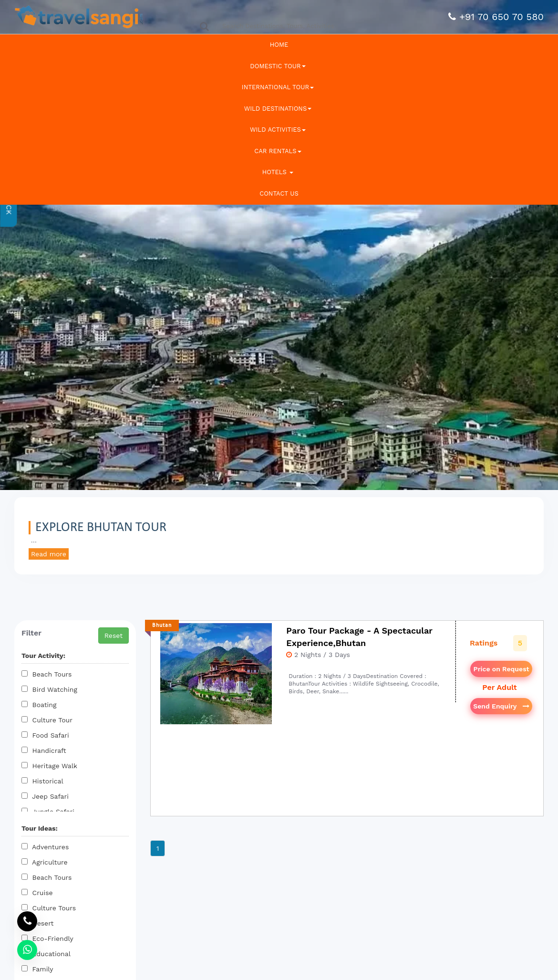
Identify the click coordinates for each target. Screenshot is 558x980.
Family (37, 969)
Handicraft (44, 751)
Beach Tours (46, 674)
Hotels (278, 172)
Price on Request (501, 669)
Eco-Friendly (47, 938)
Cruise (37, 893)
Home (279, 45)
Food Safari (45, 735)
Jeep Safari (45, 796)
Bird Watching (49, 689)
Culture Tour (47, 720)
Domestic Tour (278, 66)
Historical (42, 781)
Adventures (45, 847)
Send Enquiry (501, 706)
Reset (114, 636)
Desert (37, 923)
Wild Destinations (278, 109)
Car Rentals (278, 151)
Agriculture (45, 862)
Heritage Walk (49, 766)
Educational (46, 954)
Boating (39, 705)
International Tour (278, 87)
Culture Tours (49, 908)
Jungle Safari (48, 812)
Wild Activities (278, 130)
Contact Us (279, 193)
